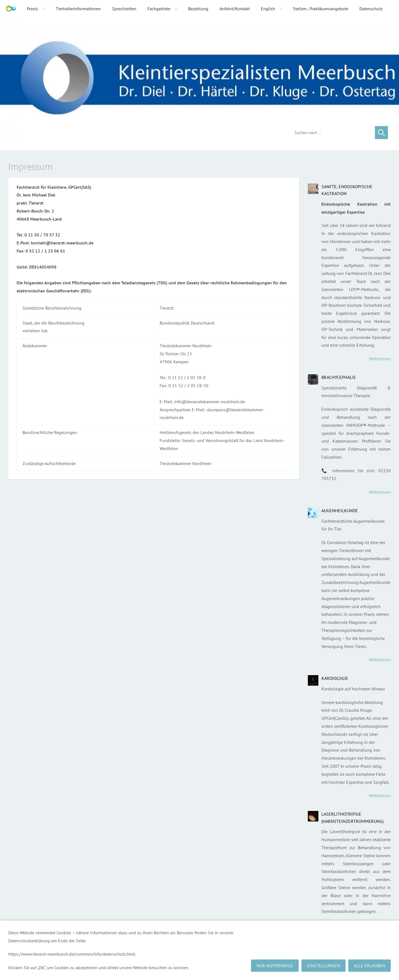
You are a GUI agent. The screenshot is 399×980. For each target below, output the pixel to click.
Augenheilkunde (340, 511)
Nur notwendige (275, 966)
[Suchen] (331, 133)
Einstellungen (323, 966)
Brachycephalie (339, 377)
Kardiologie (335, 678)
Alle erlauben (369, 966)
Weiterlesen (380, 359)
